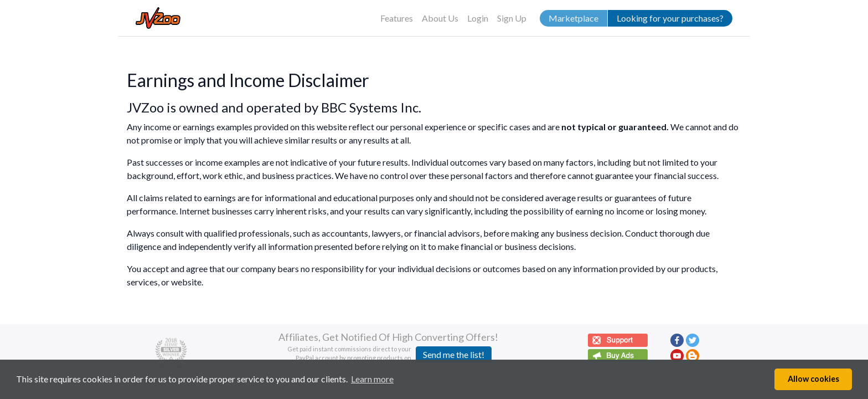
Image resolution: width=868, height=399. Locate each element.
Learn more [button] (372, 379)
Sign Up (512, 18)
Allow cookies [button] (813, 379)
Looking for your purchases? (670, 18)
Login (478, 18)
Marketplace (573, 18)
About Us (440, 18)
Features (397, 18)
